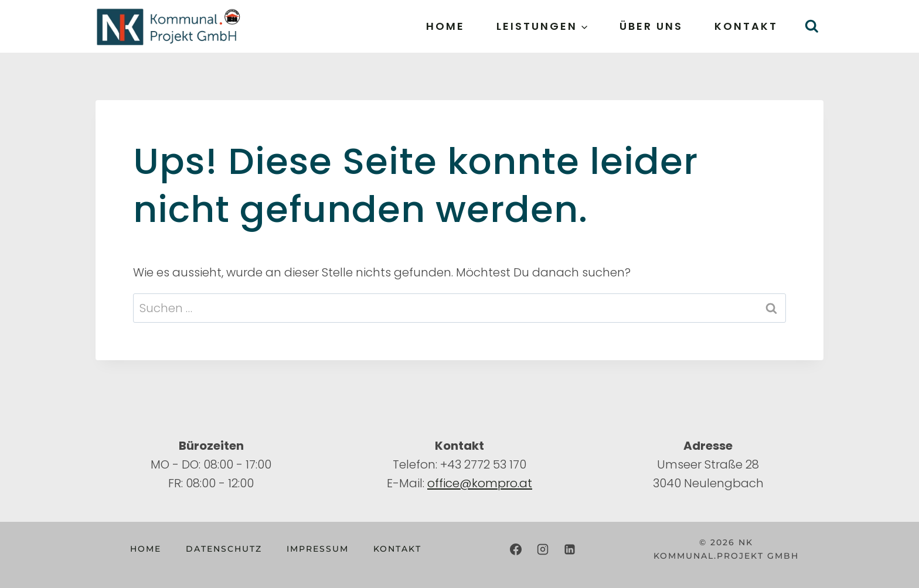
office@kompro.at (480, 483)
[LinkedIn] (570, 549)
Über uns (651, 26)
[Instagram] (543, 549)
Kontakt (746, 26)
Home (445, 26)
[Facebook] (516, 549)
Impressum (318, 549)
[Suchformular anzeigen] (811, 27)
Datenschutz (224, 549)
